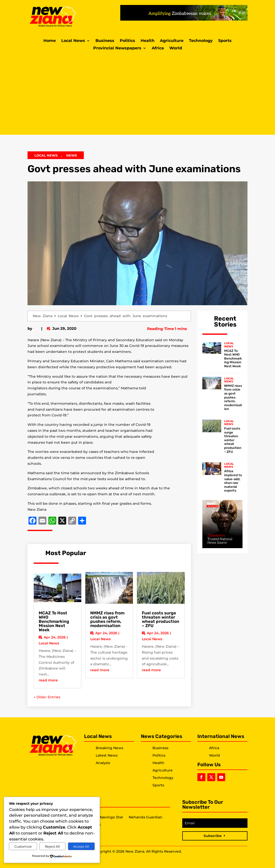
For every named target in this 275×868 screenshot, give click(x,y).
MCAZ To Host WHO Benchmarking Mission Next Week (54, 621)
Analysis (103, 763)
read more (48, 680)
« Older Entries (47, 697)
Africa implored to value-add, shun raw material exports (233, 481)
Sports (225, 41)
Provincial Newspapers (117, 48)
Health (148, 41)
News (72, 155)
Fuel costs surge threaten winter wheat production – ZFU (161, 619)
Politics (127, 41)
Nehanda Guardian (146, 817)
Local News (73, 41)
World (176, 48)
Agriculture (172, 41)
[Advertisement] (137, 93)
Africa (158, 48)
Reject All (52, 846)
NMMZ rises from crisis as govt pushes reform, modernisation (107, 619)
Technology (201, 41)
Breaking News (109, 748)
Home (50, 41)
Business (105, 41)
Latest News (107, 755)
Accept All (81, 846)
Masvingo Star (111, 817)
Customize (23, 846)
